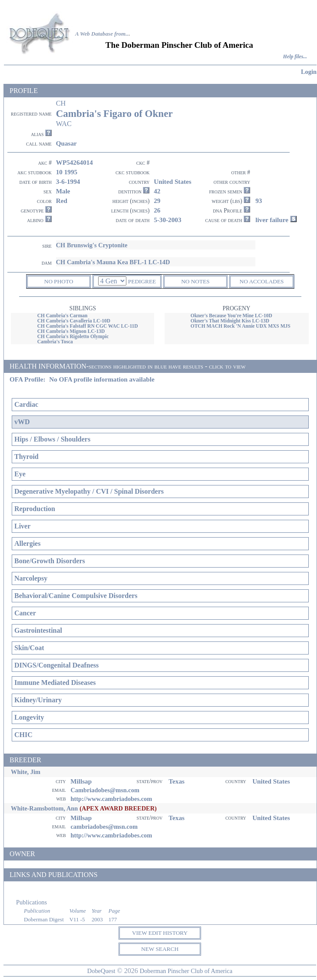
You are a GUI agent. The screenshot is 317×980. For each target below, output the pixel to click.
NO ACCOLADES (262, 281)
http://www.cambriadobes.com (111, 799)
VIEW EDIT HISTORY (160, 933)
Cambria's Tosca (55, 342)
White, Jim (26, 772)
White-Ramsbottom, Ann (44, 808)
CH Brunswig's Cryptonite (92, 245)
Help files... (295, 57)
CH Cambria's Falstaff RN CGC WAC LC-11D (88, 326)
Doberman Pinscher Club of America (186, 971)
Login (309, 72)
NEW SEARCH (160, 949)
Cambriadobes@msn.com (105, 790)
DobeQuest (101, 971)
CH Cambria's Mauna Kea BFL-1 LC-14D (113, 262)
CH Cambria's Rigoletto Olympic (73, 336)
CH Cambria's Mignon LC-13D (71, 331)
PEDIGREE (142, 281)
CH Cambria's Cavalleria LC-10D (74, 321)
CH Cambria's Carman (63, 316)
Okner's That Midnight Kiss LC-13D (230, 321)
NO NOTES (195, 281)
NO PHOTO (59, 281)
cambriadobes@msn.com (104, 827)
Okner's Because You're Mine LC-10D (231, 316)
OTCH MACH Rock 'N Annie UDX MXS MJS (241, 326)
